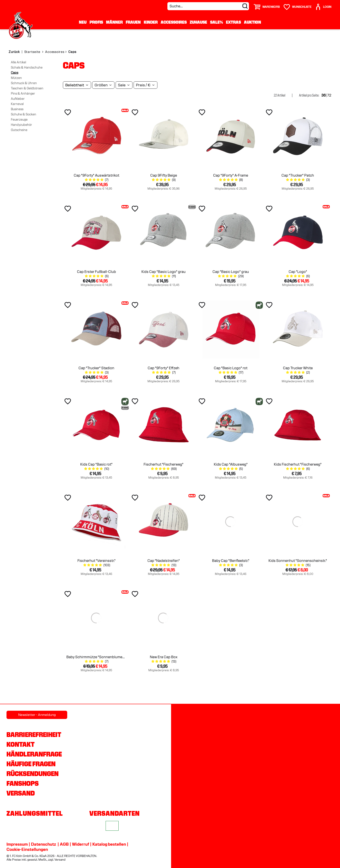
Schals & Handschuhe (27, 67)
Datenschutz (43, 844)
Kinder (151, 22)
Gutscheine (19, 130)
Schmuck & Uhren (24, 83)
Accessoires (174, 22)
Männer (114, 22)
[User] (323, 5)
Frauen (133, 22)
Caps (15, 73)
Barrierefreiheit (34, 735)
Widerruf (81, 844)
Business (17, 109)
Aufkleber (18, 99)
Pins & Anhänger (23, 94)
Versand (21, 793)
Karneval (17, 104)
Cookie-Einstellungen (27, 849)
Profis (96, 22)
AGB (64, 844)
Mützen (16, 78)
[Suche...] (208, 6)
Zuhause (198, 22)
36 (324, 95)
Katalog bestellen (109, 844)
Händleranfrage (34, 754)
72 (329, 95)
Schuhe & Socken (24, 114)
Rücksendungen (33, 774)
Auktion (253, 22)
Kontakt (20, 744)
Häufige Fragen (31, 764)
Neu (83, 22)
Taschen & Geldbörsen (27, 88)
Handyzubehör (21, 125)
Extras (233, 22)
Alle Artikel (18, 62)
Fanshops (23, 783)
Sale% (217, 22)
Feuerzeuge (19, 120)
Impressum (17, 844)
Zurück (14, 52)
